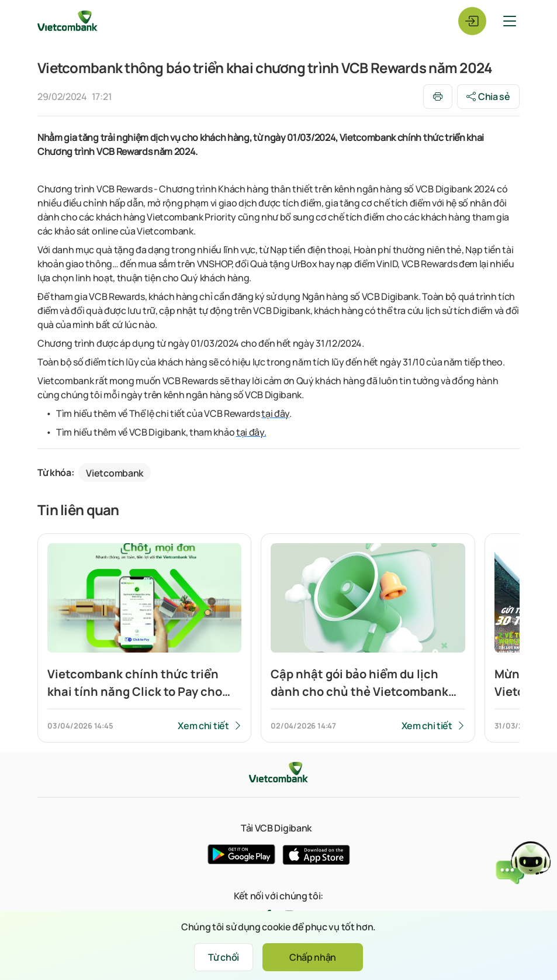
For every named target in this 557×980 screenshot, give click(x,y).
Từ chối (224, 957)
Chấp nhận (313, 957)
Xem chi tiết (203, 726)
